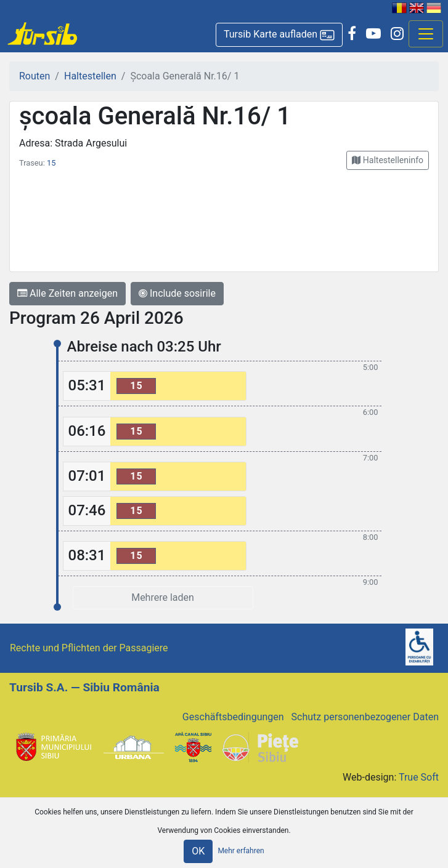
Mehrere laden (163, 597)
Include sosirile (177, 293)
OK (198, 851)
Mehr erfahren (241, 851)
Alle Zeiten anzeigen (67, 293)
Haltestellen (90, 76)
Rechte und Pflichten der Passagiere (89, 648)
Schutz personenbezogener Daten (365, 717)
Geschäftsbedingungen (233, 717)
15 (51, 163)
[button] (279, 35)
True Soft (419, 777)
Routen (35, 76)
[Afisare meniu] (426, 34)
